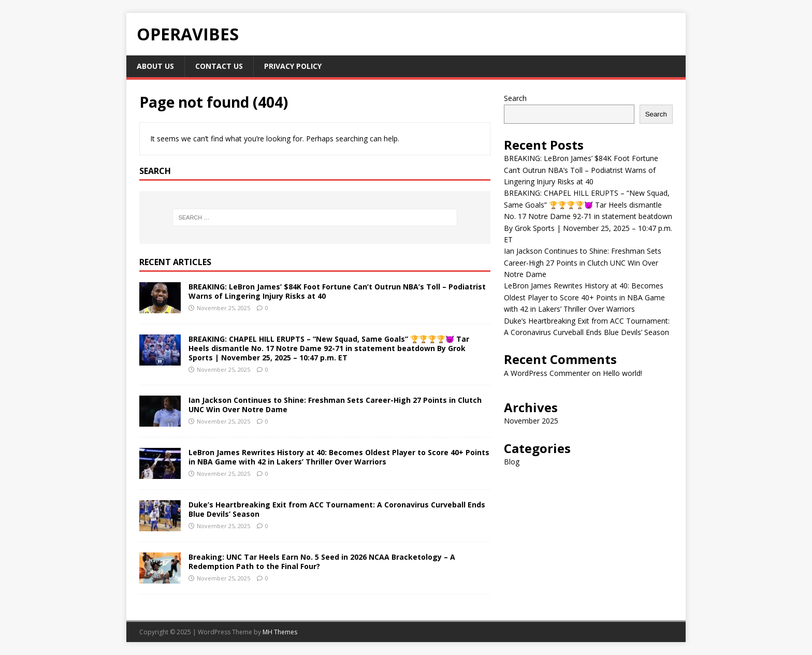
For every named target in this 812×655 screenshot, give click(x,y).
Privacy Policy (293, 66)
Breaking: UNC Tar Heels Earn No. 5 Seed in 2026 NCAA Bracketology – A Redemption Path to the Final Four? (322, 562)
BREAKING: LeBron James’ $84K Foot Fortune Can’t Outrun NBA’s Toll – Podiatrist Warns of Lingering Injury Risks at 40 (337, 291)
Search (515, 98)
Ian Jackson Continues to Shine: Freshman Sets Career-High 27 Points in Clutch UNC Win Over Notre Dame (335, 405)
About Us (155, 66)
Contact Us (219, 66)
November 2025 (531, 421)
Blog (512, 462)
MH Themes (280, 632)
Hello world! (622, 373)
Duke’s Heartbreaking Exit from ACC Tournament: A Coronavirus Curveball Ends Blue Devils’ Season (337, 509)
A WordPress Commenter (547, 373)
